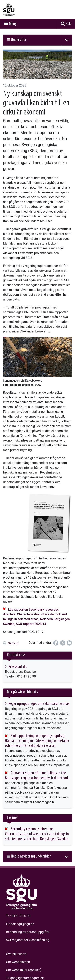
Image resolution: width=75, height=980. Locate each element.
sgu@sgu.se (25, 924)
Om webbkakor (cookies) (24, 970)
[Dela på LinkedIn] (69, 643)
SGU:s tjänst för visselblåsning (28, 940)
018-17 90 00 (21, 916)
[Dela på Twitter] (63, 643)
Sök (68, 24)
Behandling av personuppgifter (28, 932)
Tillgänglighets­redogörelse (25, 978)
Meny (13, 24)
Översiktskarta (16, 954)
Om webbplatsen (18, 962)
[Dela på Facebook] (56, 643)
